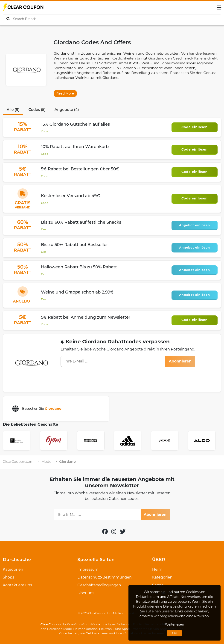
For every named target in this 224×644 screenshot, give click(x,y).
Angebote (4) (67, 110)
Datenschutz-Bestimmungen (104, 577)
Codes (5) (37, 110)
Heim (157, 569)
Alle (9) (13, 110)
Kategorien (13, 569)
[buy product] (8, 19)
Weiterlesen (174, 624)
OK (175, 633)
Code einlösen (195, 127)
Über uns (86, 593)
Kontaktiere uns (17, 585)
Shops (8, 577)
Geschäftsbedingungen (99, 585)
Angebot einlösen (195, 225)
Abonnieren (180, 361)
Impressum (88, 569)
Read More (65, 93)
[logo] (23, 8)
